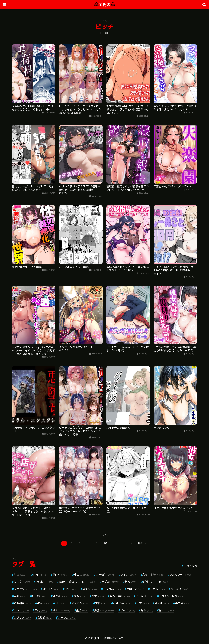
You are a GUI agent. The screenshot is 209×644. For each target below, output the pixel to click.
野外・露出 (120, 596)
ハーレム (67, 618)
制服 (71, 589)
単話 (21, 575)
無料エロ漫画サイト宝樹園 (109, 638)
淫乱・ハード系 (156, 582)
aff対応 (44, 582)
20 (105, 543)
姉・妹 (39, 596)
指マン (166, 610)
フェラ (129, 575)
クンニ (21, 610)
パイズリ (179, 589)
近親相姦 (23, 603)
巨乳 (40, 575)
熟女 (147, 610)
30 (115, 543)
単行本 (60, 575)
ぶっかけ (144, 596)
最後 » (142, 543)
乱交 (143, 603)
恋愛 (98, 596)
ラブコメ (23, 618)
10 (96, 543)
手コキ (183, 603)
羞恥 (101, 603)
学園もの (135, 589)
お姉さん (122, 603)
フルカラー (180, 575)
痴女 (43, 603)
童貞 (82, 610)
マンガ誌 (112, 589)
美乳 (20, 596)
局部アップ (104, 610)
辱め (80, 596)
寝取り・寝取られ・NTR (77, 582)
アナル (157, 589)
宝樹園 (105, 5)
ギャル (162, 603)
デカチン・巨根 (172, 596)
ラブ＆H (110, 582)
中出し (82, 575)
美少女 (22, 582)
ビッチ (128, 610)
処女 (131, 582)
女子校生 (105, 575)
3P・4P (51, 589)
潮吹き (60, 596)
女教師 (45, 618)
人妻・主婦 (153, 575)
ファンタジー (25, 589)
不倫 (41, 610)
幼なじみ (80, 603)
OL (61, 603)
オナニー (61, 610)
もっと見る (191, 566)
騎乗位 (90, 589)
